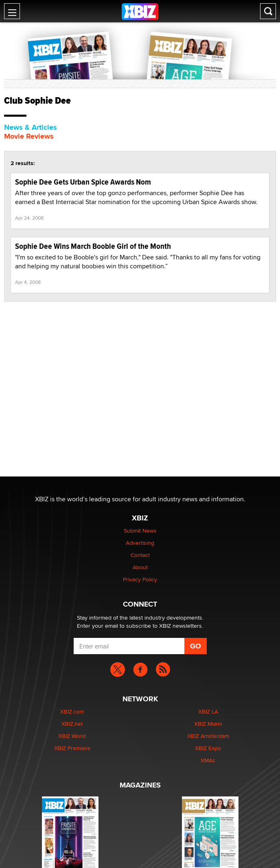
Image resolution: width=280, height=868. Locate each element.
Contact (140, 555)
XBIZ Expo (208, 748)
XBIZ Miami (208, 724)
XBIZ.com (72, 711)
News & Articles (31, 127)
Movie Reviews (29, 136)
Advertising (140, 543)
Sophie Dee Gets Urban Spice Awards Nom (83, 182)
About (140, 567)
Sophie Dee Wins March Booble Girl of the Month (93, 246)
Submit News (140, 531)
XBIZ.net (72, 724)
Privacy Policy (140, 579)
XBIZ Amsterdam (208, 736)
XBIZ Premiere (72, 748)
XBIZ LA (208, 711)
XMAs (208, 760)
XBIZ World (72, 736)
